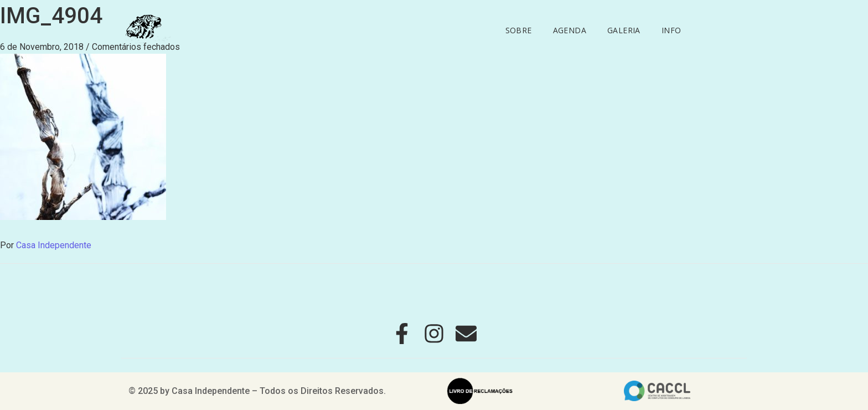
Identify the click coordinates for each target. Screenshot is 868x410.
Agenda (570, 30)
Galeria (624, 30)
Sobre (519, 30)
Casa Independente (54, 245)
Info (671, 30)
